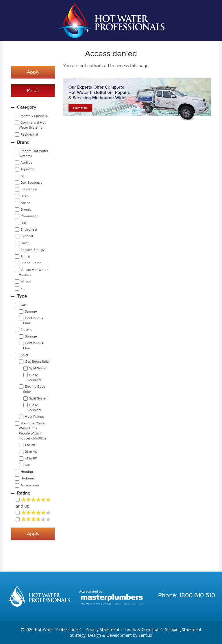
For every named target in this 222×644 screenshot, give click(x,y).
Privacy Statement (102, 629)
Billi (23, 176)
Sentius (145, 635)
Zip (23, 288)
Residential (29, 134)
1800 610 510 (197, 595)
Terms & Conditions (143, 629)
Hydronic (28, 478)
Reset (33, 91)
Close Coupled (34, 377)
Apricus (26, 163)
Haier (25, 243)
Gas (24, 305)
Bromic (26, 209)
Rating (24, 493)
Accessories (30, 485)
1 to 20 (30, 445)
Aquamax (28, 169)
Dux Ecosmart (31, 183)
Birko (25, 196)
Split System (39, 368)
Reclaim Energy (33, 250)
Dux (24, 223)
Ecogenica (29, 189)
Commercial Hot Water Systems (32, 125)
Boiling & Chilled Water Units (33, 431)
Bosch (25, 203)
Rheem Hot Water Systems (34, 153)
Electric (26, 330)
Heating (27, 472)
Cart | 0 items (208, 21)
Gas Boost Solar (37, 362)
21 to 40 (31, 452)
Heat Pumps (34, 417)
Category (27, 107)
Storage (31, 311)
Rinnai (25, 256)
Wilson (26, 281)
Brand (23, 142)
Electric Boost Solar (35, 389)
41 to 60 (31, 458)
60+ (28, 465)
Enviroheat (29, 229)
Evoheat (27, 236)
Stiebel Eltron (31, 263)
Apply (33, 72)
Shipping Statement (183, 629)
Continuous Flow (33, 321)
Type (22, 296)
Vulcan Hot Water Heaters (33, 272)
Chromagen (30, 216)
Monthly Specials (34, 116)
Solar (24, 355)
